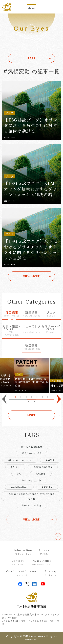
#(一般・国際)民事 (32, 447)
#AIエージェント (32, 480)
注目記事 (12, 314)
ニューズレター (31, 329)
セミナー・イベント (51, 329)
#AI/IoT (41, 474)
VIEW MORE (31, 276)
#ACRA (50, 460)
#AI (19, 474)
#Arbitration (19, 487)
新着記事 (31, 314)
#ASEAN (47, 487)
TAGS (31, 58)
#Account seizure (20, 460)
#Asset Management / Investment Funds (32, 496)
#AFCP (15, 467)
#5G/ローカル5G (32, 453)
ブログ (51, 314)
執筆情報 (31, 347)
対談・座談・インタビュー (12, 331)
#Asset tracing (32, 505)
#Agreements (43, 467)
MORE (32, 415)
